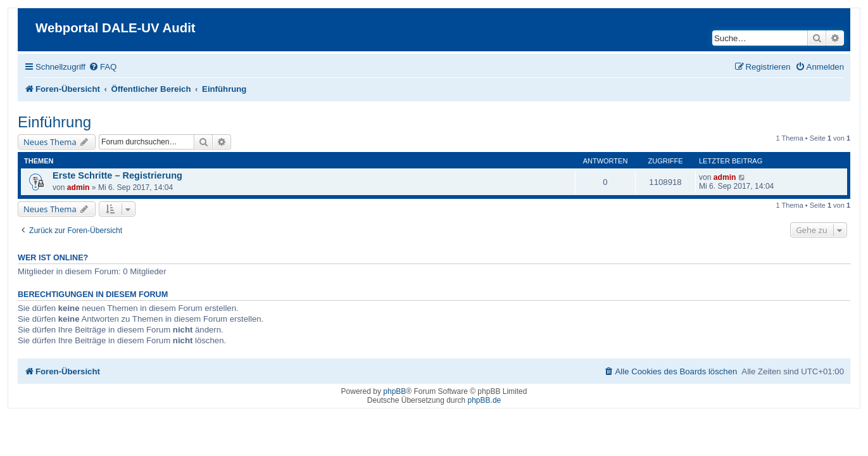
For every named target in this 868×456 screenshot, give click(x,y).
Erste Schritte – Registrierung (110, 175)
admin (71, 187)
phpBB (394, 391)
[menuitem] (95, 67)
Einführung (47, 122)
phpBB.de (485, 400)
